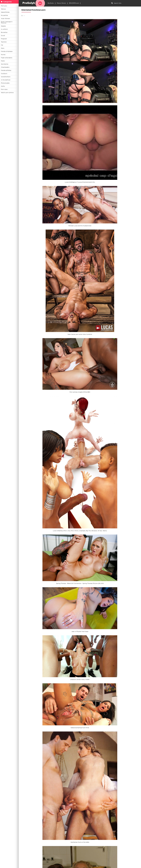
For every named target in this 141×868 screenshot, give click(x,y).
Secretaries (5, 64)
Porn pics (4, 6)
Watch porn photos (7, 93)
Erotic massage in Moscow (7, 22)
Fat (2, 45)
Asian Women (5, 19)
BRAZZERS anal (74, 3)
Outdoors (4, 74)
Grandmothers (6, 77)
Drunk (3, 36)
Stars (3, 48)
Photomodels (5, 83)
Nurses (3, 55)
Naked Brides (5, 12)
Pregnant (4, 39)
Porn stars (4, 89)
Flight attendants (7, 58)
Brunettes (4, 32)
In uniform (4, 29)
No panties (4, 15)
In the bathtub (6, 80)
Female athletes (6, 70)
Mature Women (61, 3)
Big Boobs (51, 3)
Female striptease (7, 51)
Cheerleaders (5, 67)
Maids (3, 61)
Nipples (3, 26)
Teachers (4, 42)
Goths (3, 86)
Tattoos (3, 9)
